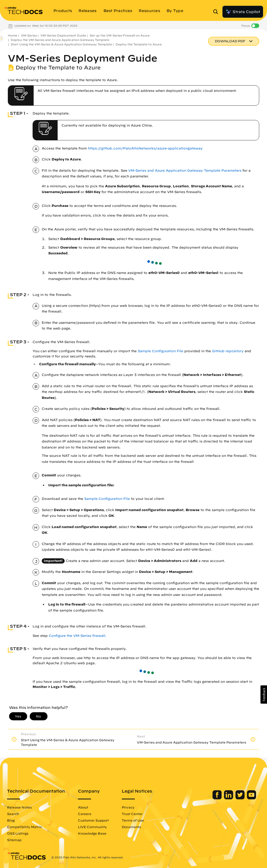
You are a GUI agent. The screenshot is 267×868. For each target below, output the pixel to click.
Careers (85, 814)
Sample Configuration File (160, 351)
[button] (264, 695)
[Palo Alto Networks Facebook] (218, 798)
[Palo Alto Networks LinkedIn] (229, 798)
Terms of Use (133, 820)
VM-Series (29, 35)
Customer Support (93, 820)
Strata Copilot (243, 12)
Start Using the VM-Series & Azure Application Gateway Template (61, 44)
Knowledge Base (92, 833)
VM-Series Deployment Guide (63, 35)
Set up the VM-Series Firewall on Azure (120, 35)
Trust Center (132, 814)
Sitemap (14, 840)
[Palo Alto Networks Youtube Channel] (251, 798)
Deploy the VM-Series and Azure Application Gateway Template (60, 40)
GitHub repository (228, 351)
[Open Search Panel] (217, 12)
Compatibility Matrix (24, 827)
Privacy (128, 807)
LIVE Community (92, 827)
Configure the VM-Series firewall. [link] (78, 636)
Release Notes (19, 807)
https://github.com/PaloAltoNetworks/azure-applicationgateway (145, 148)
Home (13, 35)
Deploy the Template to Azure (139, 44)
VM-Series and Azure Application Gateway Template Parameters (185, 170)
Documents (131, 827)
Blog (11, 820)
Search (13, 814)
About (83, 807)
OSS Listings (18, 833)
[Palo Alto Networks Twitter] (241, 798)
